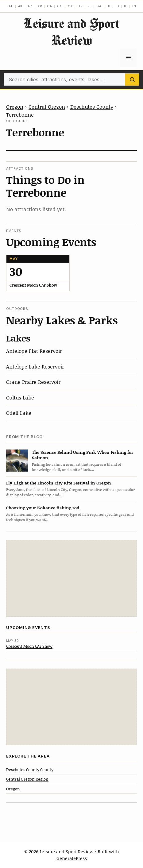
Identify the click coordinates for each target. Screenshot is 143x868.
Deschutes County (92, 106)
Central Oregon (47, 106)
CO (60, 6)
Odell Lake (19, 413)
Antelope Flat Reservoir (34, 351)
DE (80, 6)
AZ (30, 6)
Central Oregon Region (27, 779)
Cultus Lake (20, 397)
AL (11, 6)
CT (70, 6)
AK (21, 6)
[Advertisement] (71, 578)
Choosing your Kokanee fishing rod (43, 508)
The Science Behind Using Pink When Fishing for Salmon (83, 455)
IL (126, 6)
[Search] (132, 79)
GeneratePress (72, 858)
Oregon (15, 106)
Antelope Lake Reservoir (35, 366)
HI (108, 6)
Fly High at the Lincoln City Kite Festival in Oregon (59, 483)
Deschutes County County (30, 770)
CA (50, 6)
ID (117, 6)
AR (40, 6)
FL (90, 6)
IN (134, 6)
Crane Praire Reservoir (33, 382)
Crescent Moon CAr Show (29, 646)
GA (99, 6)
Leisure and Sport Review (71, 32)
